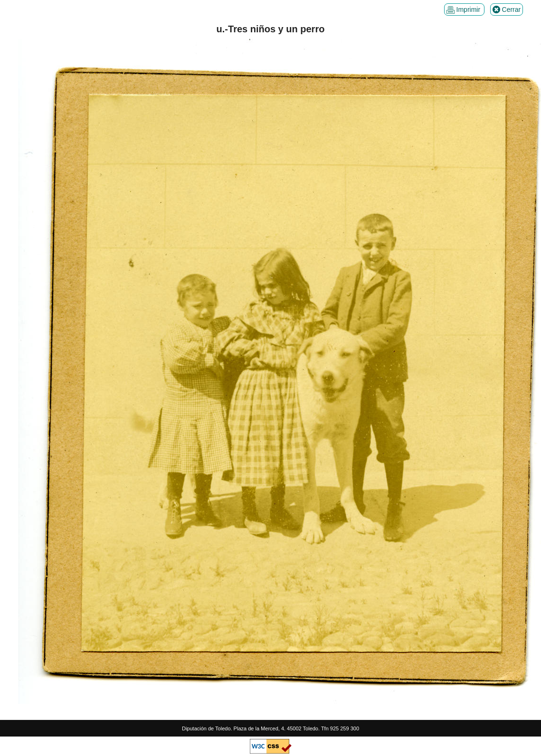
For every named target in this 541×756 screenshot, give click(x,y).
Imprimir (464, 10)
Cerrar (507, 10)
